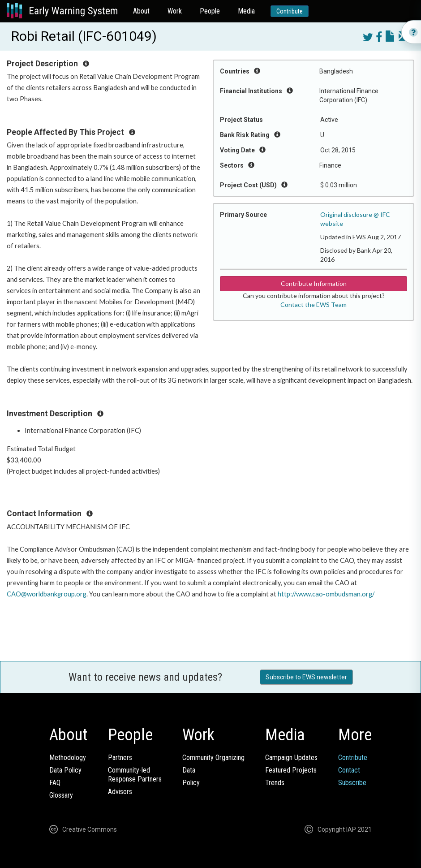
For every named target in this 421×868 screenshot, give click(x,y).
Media (246, 11)
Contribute (290, 11)
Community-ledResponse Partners (135, 775)
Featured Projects (291, 770)
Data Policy (65, 770)
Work (175, 11)
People (210, 11)
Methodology (68, 758)
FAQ (55, 783)
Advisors (120, 792)
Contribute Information (314, 283)
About (141, 11)
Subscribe (352, 783)
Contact (349, 770)
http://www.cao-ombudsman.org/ (326, 594)
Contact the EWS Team (314, 304)
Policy (191, 783)
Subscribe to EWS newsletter (306, 677)
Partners (120, 758)
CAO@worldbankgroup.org (47, 594)
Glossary (61, 795)
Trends (275, 783)
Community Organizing (213, 758)
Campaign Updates (291, 758)
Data (189, 770)
